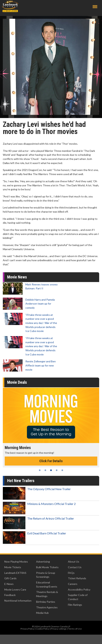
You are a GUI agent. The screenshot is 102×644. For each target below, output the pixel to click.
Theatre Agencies (47, 607)
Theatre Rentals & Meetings (47, 594)
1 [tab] (40, 470)
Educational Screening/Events (47, 584)
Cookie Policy (43, 629)
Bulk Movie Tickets (47, 567)
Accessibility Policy (79, 589)
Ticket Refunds (77, 578)
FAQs (71, 573)
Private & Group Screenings (46, 575)
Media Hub (42, 613)
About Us (74, 562)
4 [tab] (57, 470)
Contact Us (75, 567)
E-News (9, 584)
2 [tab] (45, 470)
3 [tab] (51, 470)
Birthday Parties (46, 602)
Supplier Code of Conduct (78, 597)
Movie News (17, 277)
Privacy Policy (27, 629)
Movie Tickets (13, 567)
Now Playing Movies (16, 562)
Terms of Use (75, 629)
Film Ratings (75, 605)
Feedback (10, 595)
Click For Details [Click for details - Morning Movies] (51, 461)
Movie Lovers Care (15, 589)
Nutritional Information (18, 601)
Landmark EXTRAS (15, 573)
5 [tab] (62, 470)
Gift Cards (10, 578)
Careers (73, 584)
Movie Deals (17, 382)
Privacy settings (59, 629)
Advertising (43, 562)
